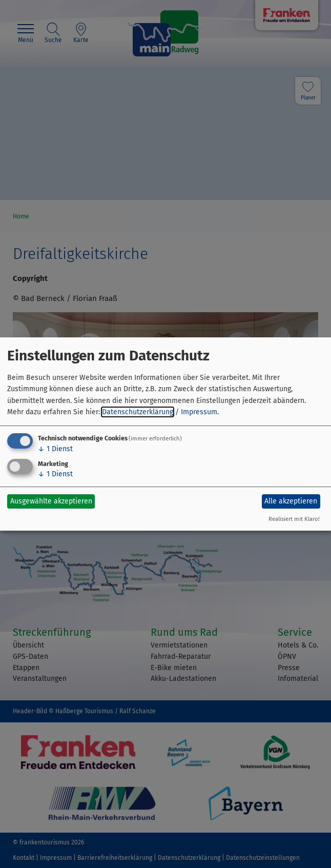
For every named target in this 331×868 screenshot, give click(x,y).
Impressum (199, 412)
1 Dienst (55, 449)
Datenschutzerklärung (138, 412)
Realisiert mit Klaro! (294, 519)
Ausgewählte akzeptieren (51, 501)
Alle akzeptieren (291, 501)
